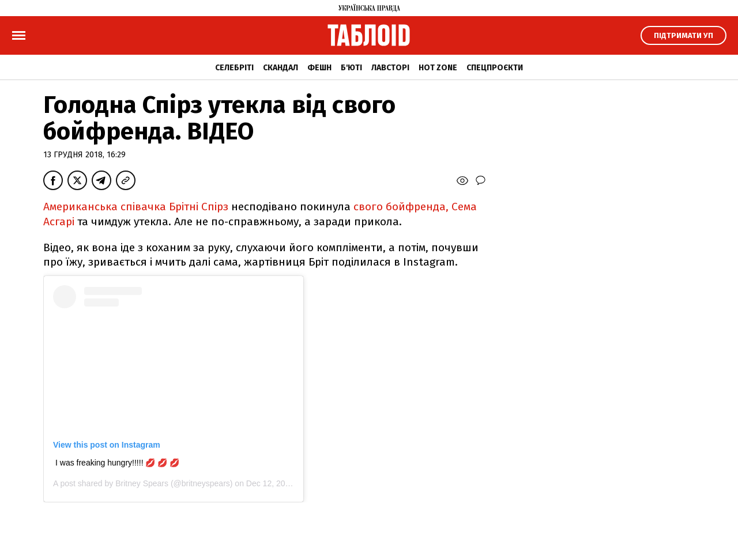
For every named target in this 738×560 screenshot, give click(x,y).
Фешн (319, 68)
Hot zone (438, 68)
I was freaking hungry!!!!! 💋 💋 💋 (117, 463)
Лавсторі (390, 68)
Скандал (280, 68)
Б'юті (351, 68)
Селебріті (234, 68)
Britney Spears (142, 483)
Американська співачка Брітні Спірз (136, 207)
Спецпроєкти (495, 68)
